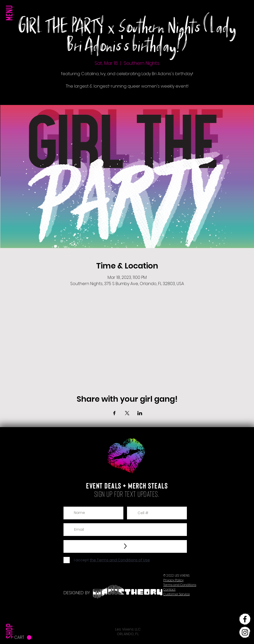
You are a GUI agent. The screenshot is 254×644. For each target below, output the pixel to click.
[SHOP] (11, 620)
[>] (125, 546)
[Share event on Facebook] (114, 413)
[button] (11, 23)
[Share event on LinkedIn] (140, 413)
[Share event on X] (127, 413)
